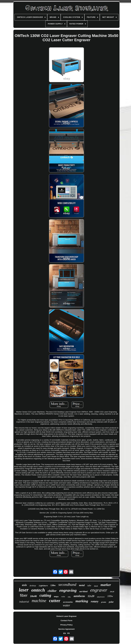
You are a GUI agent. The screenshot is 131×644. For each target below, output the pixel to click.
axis (24, 585)
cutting (45, 595)
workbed (83, 592)
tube (89, 585)
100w (110, 596)
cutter (55, 601)
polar (111, 602)
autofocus (79, 596)
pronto (104, 602)
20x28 (112, 592)
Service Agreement (66, 629)
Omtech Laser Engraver (67, 616)
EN (65, 633)
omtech (38, 590)
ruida (63, 597)
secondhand (67, 585)
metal (82, 585)
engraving (68, 590)
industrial (24, 602)
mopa (56, 597)
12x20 (91, 596)
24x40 (34, 596)
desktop (33, 586)
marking (82, 601)
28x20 (96, 586)
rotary (95, 601)
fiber (24, 595)
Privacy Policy (66, 625)
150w (69, 597)
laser (24, 590)
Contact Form (67, 620)
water (66, 605)
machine (39, 601)
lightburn (43, 586)
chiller (52, 591)
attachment (101, 597)
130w (53, 585)
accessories (68, 602)
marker (106, 585)
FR (68, 633)
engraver (99, 590)
